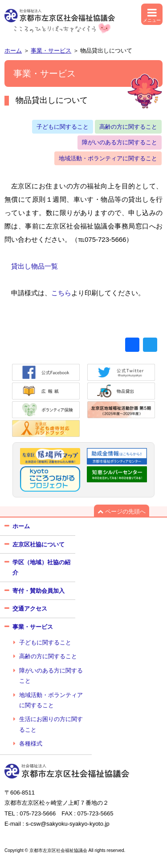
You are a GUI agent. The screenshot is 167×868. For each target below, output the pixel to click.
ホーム (13, 51)
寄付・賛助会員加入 (39, 591)
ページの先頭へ (122, 511)
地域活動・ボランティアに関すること (108, 158)
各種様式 (31, 744)
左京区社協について (39, 544)
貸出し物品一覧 (35, 266)
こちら (61, 293)
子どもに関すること (63, 127)
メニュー (152, 18)
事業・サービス (51, 51)
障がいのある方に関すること (120, 142)
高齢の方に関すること (128, 127)
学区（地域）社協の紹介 (41, 567)
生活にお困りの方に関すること (51, 724)
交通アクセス (30, 609)
